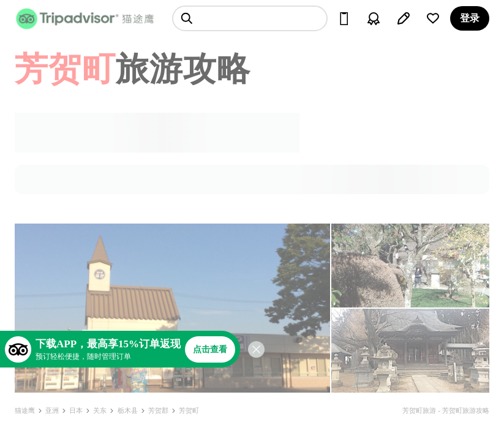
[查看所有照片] (172, 308)
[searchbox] (250, 18)
